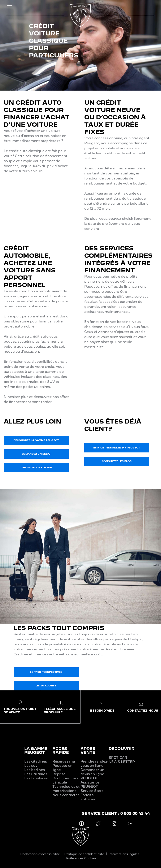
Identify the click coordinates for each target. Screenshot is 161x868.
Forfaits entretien (88, 797)
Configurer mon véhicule (66, 780)
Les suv (31, 766)
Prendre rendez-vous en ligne (94, 763)
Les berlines (35, 770)
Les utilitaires (36, 774)
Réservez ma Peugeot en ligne (64, 766)
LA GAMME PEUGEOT (36, 750)
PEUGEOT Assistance (90, 780)
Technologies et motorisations (66, 789)
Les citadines (36, 761)
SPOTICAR (118, 758)
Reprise (59, 774)
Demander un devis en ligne (92, 772)
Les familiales (36, 778)
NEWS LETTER (122, 762)
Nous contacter (66, 795)
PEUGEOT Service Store (92, 789)
